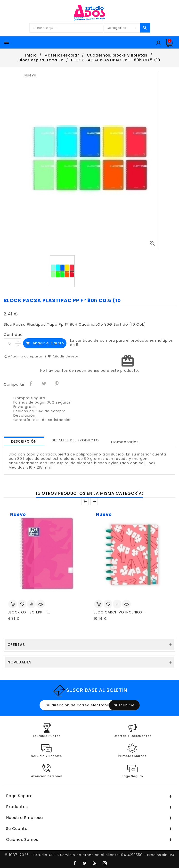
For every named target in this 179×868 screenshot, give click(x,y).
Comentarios (125, 442)
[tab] (24, 441)
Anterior (85, 501)
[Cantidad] (9, 344)
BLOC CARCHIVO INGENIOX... (120, 612)
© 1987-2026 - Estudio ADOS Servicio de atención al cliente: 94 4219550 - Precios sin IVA (90, 855)
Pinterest (57, 384)
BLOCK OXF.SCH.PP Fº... (29, 612)
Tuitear (44, 384)
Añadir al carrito (45, 343)
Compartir (31, 384)
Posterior (94, 501)
